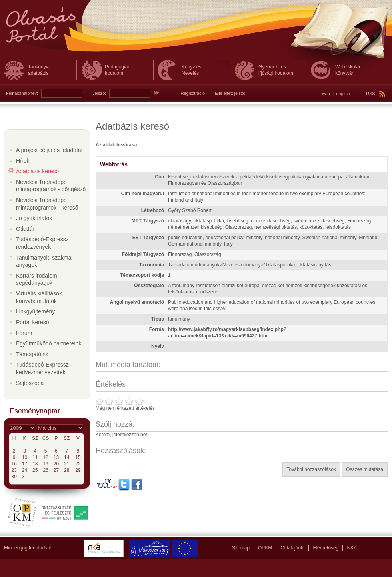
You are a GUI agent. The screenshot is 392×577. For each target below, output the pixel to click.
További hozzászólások (311, 469)
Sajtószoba (30, 383)
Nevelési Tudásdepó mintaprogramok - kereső (47, 204)
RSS (376, 94)
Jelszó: (99, 93)
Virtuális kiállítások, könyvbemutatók (40, 297)
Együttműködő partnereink (49, 343)
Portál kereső (32, 322)
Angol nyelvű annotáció (137, 302)
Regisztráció (193, 93)
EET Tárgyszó (148, 238)
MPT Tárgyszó (148, 221)
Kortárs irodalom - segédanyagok (38, 279)
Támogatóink (32, 354)
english (343, 94)
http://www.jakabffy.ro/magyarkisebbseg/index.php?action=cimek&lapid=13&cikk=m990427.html (227, 333)
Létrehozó (153, 210)
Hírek (23, 161)
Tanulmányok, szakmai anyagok (44, 261)
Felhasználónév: (22, 93)
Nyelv (158, 346)
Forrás (157, 329)
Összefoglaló (149, 286)
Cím (159, 177)
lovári (325, 94)
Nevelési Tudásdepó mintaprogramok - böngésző (51, 186)
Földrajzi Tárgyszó (143, 254)
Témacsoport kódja (142, 275)
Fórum (24, 333)
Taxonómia (152, 265)
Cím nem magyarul (143, 194)
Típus (158, 319)
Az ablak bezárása (116, 145)
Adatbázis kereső (37, 171)
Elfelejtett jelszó (230, 93)
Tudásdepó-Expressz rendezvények (42, 243)
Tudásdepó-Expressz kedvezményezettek (42, 368)
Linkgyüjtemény (35, 311)
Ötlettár (25, 229)
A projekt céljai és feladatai (49, 150)
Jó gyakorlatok (34, 218)
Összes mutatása (365, 469)
